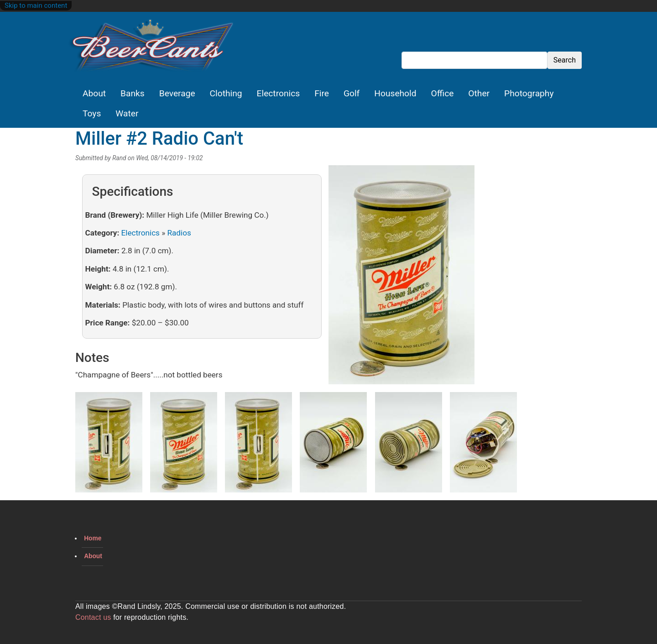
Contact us (93, 617)
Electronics (279, 93)
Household (395, 93)
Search (565, 60)
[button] (401, 278)
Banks (133, 93)
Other (479, 93)
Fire (322, 93)
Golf (352, 93)
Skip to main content (36, 5)
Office (443, 93)
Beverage (177, 93)
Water (127, 113)
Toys (92, 113)
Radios (179, 233)
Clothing (226, 93)
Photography (529, 93)
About (94, 93)
